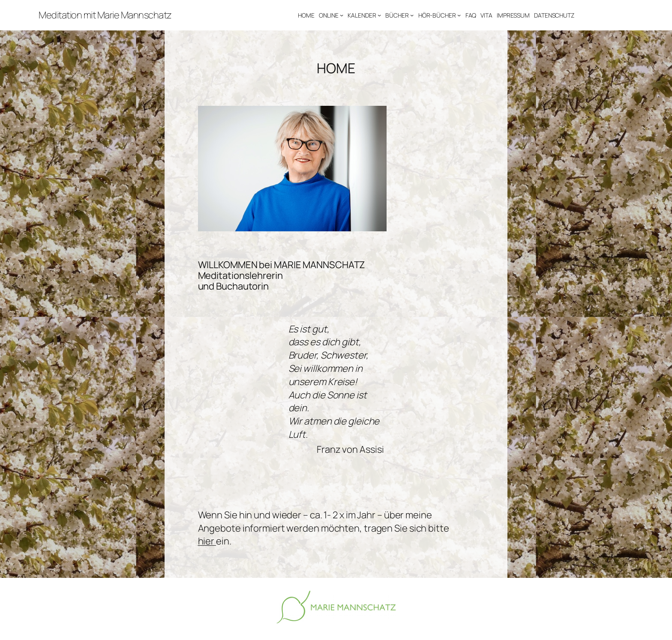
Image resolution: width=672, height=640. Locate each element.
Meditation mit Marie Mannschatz (105, 15)
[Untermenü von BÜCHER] (412, 15)
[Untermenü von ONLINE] (342, 15)
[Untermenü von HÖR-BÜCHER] (459, 15)
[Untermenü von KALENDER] (379, 15)
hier (207, 541)
